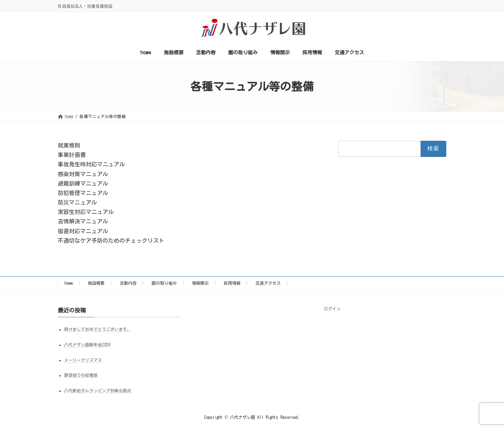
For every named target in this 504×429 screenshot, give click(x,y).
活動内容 (128, 283)
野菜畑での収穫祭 (81, 375)
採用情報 (232, 283)
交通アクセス (268, 283)
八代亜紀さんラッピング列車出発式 (98, 391)
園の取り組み (164, 283)
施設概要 (96, 283)
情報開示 (200, 283)
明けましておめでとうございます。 (98, 329)
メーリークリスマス (83, 360)
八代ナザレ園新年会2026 (87, 345)
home (69, 283)
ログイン (332, 309)
